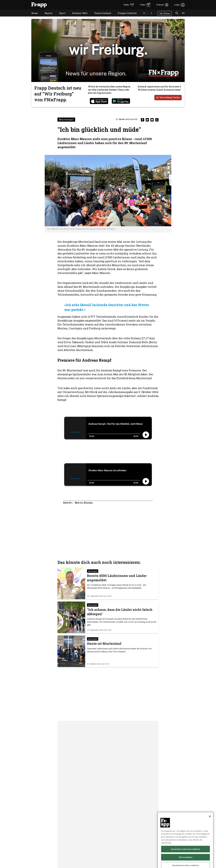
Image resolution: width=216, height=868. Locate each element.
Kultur (145, 17)
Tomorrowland (100, 17)
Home (32, 17)
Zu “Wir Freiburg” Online (168, 97)
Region (46, 17)
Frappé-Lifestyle (125, 17)
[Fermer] (210, 828)
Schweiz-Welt (78, 17)
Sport (60, 17)
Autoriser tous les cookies (185, 861)
